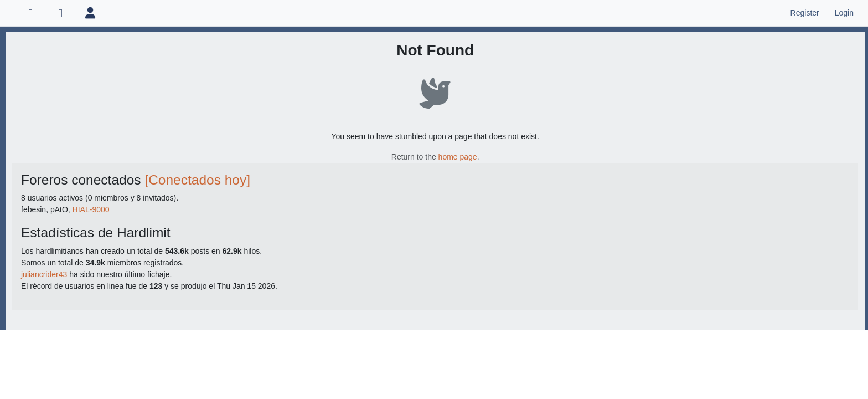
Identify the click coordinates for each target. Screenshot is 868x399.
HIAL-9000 (91, 209)
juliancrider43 (44, 274)
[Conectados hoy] (197, 180)
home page (458, 157)
